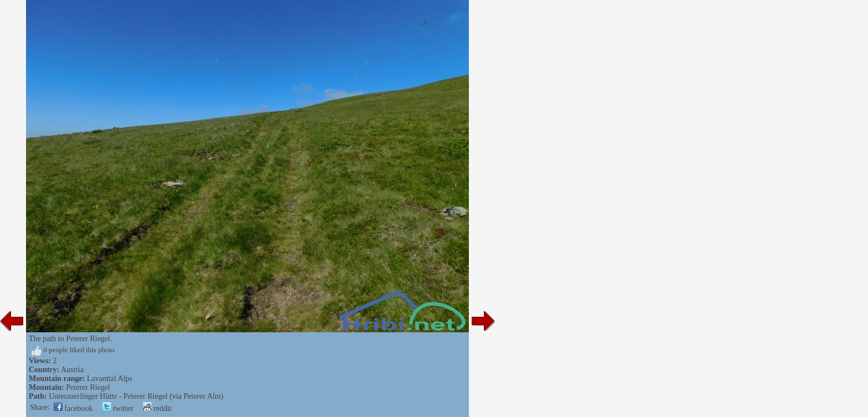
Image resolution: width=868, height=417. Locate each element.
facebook (73, 408)
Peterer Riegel (88, 387)
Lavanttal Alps (110, 379)
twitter (118, 408)
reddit (157, 408)
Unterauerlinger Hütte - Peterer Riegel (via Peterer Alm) (136, 396)
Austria (72, 370)
